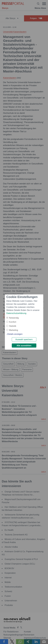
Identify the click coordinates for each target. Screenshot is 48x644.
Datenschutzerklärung (16, 313)
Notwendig (14, 318)
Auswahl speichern (24, 339)
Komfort (13, 322)
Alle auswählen (24, 346)
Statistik (13, 326)
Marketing (14, 330)
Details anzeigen (15, 334)
